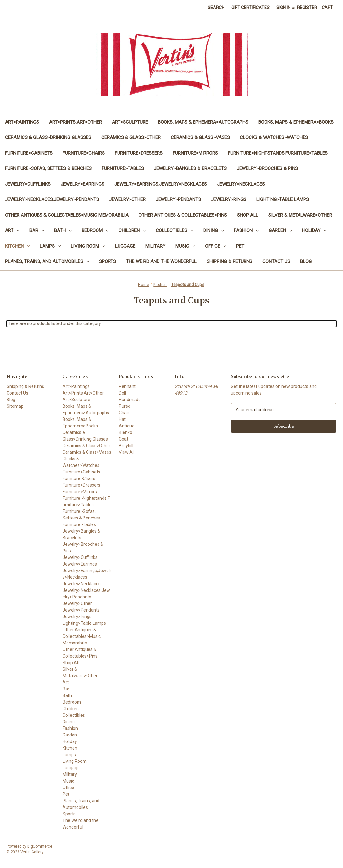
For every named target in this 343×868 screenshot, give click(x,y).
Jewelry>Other (127, 199)
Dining (214, 230)
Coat (124, 439)
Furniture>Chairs (84, 153)
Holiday (314, 230)
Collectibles (174, 230)
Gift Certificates (250, 8)
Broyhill (126, 446)
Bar (37, 230)
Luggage (125, 246)
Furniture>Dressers (139, 153)
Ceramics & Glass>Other (131, 137)
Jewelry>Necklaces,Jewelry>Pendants (52, 199)
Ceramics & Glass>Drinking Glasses (48, 137)
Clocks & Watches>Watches (274, 137)
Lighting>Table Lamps (283, 199)
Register (307, 8)
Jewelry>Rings (229, 199)
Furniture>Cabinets (29, 153)
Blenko (126, 432)
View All (127, 452)
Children (132, 230)
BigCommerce (40, 846)
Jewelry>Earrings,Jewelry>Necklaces (161, 184)
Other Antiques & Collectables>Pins (183, 215)
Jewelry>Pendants (178, 199)
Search (216, 8)
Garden (280, 230)
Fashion (246, 230)
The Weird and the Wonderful (161, 261)
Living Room (88, 246)
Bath (63, 230)
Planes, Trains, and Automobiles (47, 261)
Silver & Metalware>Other (300, 215)
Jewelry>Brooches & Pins (267, 168)
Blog (306, 261)
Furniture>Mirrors (195, 153)
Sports (108, 261)
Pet (240, 246)
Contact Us (276, 261)
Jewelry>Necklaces (241, 184)
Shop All (248, 215)
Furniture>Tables (123, 168)
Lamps (50, 246)
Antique (127, 426)
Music (185, 246)
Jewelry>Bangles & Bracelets (190, 168)
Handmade (130, 400)
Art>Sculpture (130, 122)
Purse (125, 406)
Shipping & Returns (230, 261)
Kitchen (17, 246)
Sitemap (15, 406)
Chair (124, 413)
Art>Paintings (22, 122)
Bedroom (95, 230)
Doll (122, 393)
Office (216, 246)
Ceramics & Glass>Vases (200, 137)
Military (155, 246)
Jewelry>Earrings (83, 184)
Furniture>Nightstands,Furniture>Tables (278, 153)
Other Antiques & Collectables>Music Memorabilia (67, 215)
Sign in (283, 8)
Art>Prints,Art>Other (76, 122)
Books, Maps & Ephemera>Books (296, 122)
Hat (122, 419)
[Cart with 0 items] (327, 8)
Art (12, 230)
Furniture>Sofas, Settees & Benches (48, 168)
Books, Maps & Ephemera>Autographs (203, 122)
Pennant (127, 386)
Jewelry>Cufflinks (28, 184)
